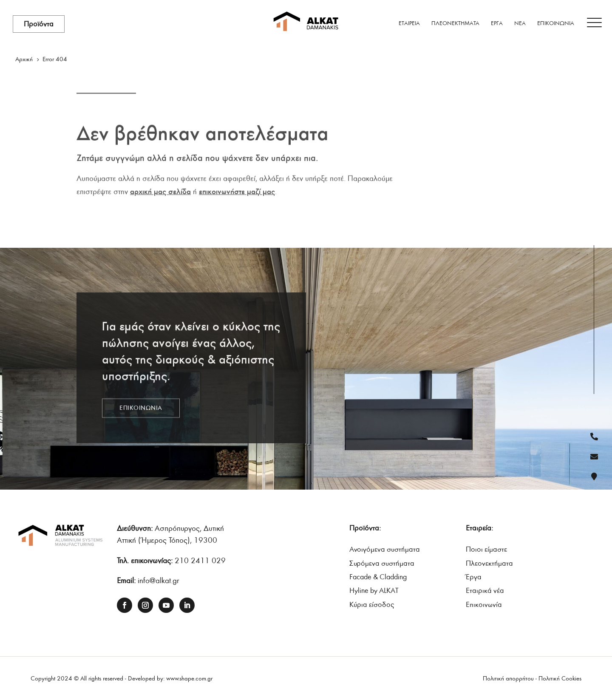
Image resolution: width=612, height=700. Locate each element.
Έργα (474, 577)
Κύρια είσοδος (372, 605)
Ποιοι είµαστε (486, 549)
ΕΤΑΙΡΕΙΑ (409, 24)
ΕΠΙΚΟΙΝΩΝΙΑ (556, 24)
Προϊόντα (39, 24)
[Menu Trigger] (594, 23)
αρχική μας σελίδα (160, 189)
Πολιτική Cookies (560, 679)
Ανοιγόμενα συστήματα (385, 549)
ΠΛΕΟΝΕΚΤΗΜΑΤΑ (455, 24)
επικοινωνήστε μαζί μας (237, 189)
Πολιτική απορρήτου (508, 679)
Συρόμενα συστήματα (382, 563)
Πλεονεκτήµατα (489, 563)
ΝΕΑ (520, 24)
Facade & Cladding (378, 577)
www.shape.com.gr (189, 679)
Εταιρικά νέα (485, 591)
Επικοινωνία (484, 605)
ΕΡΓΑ (497, 24)
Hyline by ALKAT (374, 591)
